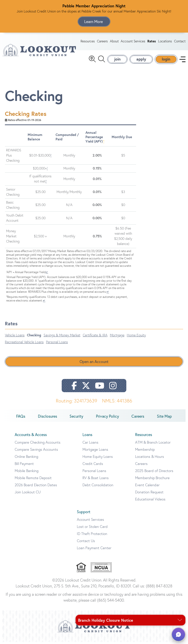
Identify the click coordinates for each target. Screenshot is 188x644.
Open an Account (94, 364)
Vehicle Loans (15, 337)
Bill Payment (24, 466)
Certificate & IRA (95, 337)
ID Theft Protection (92, 536)
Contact (180, 42)
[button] (178, 634)
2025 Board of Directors (154, 473)
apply (141, 60)
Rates (152, 42)
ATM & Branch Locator (153, 444)
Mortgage (117, 337)
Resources (88, 42)
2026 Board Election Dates (36, 487)
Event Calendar (147, 487)
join (117, 60)
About (114, 42)
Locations (165, 42)
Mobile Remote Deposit (33, 480)
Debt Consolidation (98, 487)
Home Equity (136, 337)
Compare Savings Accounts (36, 451)
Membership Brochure (152, 480)
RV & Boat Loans (96, 480)
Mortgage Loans (95, 451)
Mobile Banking (27, 473)
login (166, 60)
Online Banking (26, 458)
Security (76, 418)
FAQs (21, 418)
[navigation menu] (182, 60)
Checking (34, 337)
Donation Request (149, 494)
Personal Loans (57, 344)
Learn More (94, 22)
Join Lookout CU (28, 494)
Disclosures (47, 418)
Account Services (133, 42)
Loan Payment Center (94, 550)
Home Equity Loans (98, 458)
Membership (145, 451)
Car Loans (90, 444)
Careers (102, 42)
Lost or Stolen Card (92, 529)
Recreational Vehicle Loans (24, 344)
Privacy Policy (107, 418)
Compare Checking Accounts (38, 444)
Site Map (164, 418)
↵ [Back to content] (47, 274)
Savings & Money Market (62, 337)
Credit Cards (93, 466)
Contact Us (86, 543)
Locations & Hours (150, 458)
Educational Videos (150, 501)
